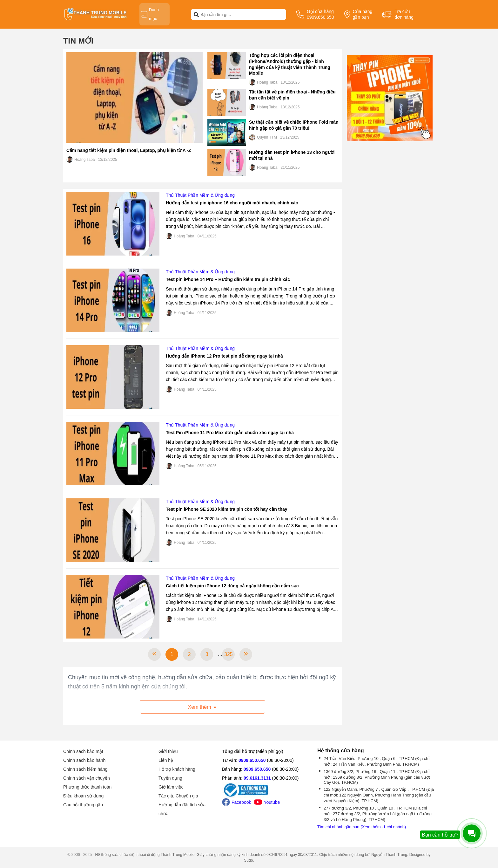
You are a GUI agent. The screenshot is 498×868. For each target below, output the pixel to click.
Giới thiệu (168, 751)
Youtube (267, 802)
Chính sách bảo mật (83, 751)
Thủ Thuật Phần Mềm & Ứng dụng (200, 195)
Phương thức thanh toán (87, 787)
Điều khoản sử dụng (83, 796)
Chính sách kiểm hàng (85, 769)
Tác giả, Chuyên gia (178, 796)
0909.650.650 (252, 760)
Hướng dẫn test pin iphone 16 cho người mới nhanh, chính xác (232, 203)
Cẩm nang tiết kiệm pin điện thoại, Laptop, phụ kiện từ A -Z (129, 150)
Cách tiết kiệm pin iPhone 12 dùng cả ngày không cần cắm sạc (232, 586)
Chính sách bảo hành (84, 760)
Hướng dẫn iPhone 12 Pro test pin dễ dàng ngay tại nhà (224, 356)
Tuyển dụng (170, 778)
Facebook (236, 802)
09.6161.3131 (257, 778)
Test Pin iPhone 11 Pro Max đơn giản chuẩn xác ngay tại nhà (230, 433)
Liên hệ (166, 760)
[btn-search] (196, 14)
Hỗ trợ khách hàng (177, 769)
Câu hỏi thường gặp (83, 805)
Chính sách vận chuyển (87, 778)
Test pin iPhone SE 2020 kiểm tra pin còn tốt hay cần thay (226, 509)
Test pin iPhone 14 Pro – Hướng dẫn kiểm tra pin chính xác (228, 279)
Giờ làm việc (171, 787)
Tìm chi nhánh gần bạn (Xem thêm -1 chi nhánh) (362, 827)
